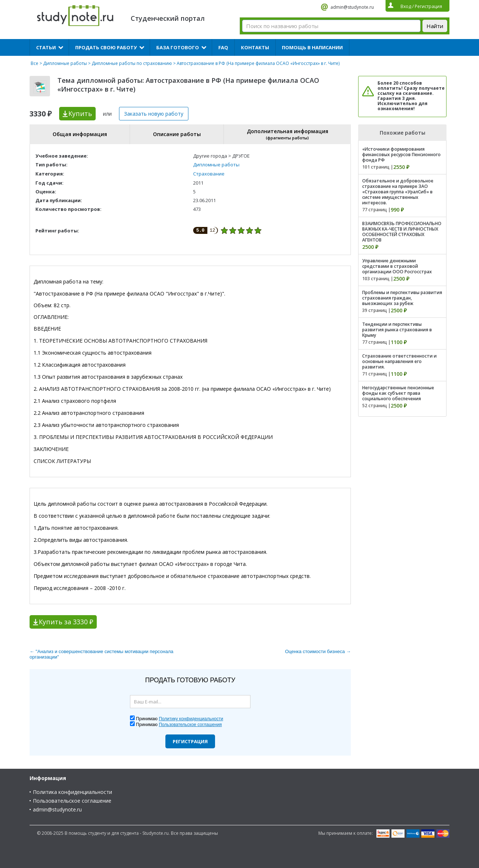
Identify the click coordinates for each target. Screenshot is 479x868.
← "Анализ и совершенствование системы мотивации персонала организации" (101, 654)
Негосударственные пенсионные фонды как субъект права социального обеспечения (398, 393)
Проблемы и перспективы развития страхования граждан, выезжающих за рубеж (402, 298)
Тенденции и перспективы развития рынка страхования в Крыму (397, 330)
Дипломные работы (65, 63)
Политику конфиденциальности (191, 719)
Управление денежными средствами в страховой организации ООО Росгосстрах (397, 266)
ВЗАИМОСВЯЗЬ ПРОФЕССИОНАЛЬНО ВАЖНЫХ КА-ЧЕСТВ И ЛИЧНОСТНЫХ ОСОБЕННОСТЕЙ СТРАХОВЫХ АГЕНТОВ (402, 232)
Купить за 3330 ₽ (66, 622)
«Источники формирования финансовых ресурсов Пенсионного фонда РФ (401, 155)
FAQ (223, 47)
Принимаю (179, 719)
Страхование (209, 174)
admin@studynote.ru (352, 7)
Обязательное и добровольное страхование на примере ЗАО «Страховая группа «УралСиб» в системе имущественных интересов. (398, 192)
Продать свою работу (106, 47)
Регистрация (190, 741)
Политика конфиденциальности (72, 792)
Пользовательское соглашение (72, 801)
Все (35, 63)
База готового (178, 47)
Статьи (46, 47)
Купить (80, 113)
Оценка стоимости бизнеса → (318, 651)
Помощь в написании (312, 47)
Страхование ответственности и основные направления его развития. (399, 361)
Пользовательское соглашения (190, 725)
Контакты (255, 47)
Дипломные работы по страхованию (132, 63)
